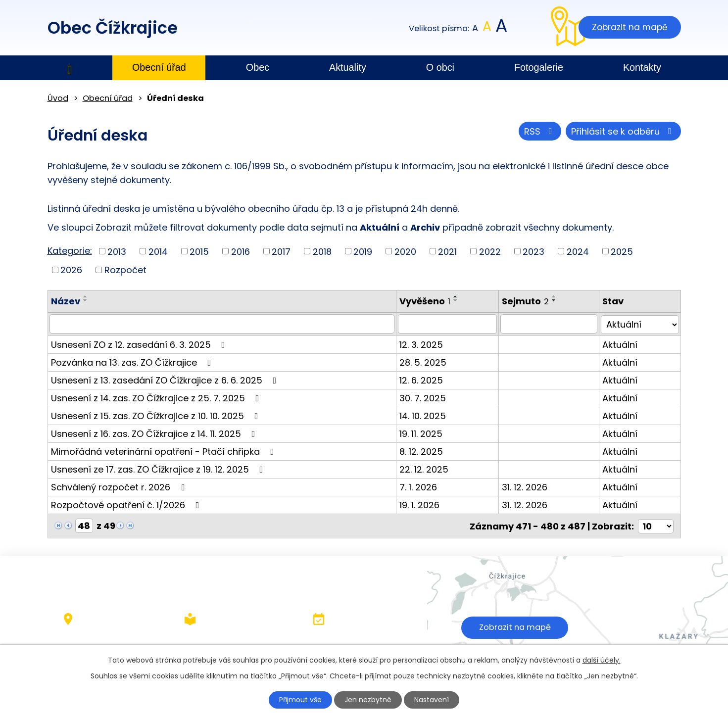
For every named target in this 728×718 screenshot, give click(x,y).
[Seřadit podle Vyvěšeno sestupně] (457, 300)
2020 (405, 251)
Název (66, 301)
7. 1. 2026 (420, 486)
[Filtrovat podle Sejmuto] (551, 324)
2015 (199, 251)
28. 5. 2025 (424, 361)
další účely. (602, 660)
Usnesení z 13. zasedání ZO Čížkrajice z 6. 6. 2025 (166, 379)
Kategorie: (70, 251)
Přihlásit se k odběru (623, 131)
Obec (258, 67)
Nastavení (432, 700)
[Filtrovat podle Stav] (641, 324)
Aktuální (621, 344)
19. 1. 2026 (421, 504)
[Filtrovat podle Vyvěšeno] (449, 324)
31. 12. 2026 (527, 486)
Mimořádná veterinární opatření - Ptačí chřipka (165, 451)
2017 (281, 251)
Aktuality (348, 67)
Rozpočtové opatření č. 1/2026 (127, 504)
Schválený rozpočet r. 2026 (120, 486)
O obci (440, 67)
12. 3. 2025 (423, 344)
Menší (475, 28)
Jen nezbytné (368, 700)
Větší (501, 28)
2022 (490, 251)
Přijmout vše (300, 700)
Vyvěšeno (426, 301)
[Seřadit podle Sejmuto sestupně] (556, 300)
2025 (622, 251)
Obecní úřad (159, 67)
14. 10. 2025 (424, 415)
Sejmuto (527, 301)
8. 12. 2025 (423, 451)
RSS (540, 131)
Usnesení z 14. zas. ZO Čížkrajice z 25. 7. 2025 (157, 397)
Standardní (487, 28)
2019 (363, 251)
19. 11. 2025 (422, 433)
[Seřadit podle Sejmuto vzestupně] (556, 296)
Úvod (70, 68)
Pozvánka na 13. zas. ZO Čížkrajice (133, 361)
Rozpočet (125, 270)
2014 (158, 251)
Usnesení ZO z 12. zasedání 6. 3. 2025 (140, 344)
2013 (117, 251)
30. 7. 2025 (424, 397)
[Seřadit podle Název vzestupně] (86, 296)
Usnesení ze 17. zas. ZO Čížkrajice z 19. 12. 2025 (159, 468)
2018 (322, 251)
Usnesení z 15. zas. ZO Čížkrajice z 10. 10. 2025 (157, 415)
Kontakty (642, 67)
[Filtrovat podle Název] (223, 324)
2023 (534, 251)
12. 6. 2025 (423, 379)
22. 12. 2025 (425, 468)
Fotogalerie (539, 67)
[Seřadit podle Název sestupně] (86, 300)
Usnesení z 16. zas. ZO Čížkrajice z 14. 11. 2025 (155, 433)
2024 (578, 251)
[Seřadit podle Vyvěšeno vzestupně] (457, 296)
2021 (447, 251)
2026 (71, 270)
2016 (241, 251)
